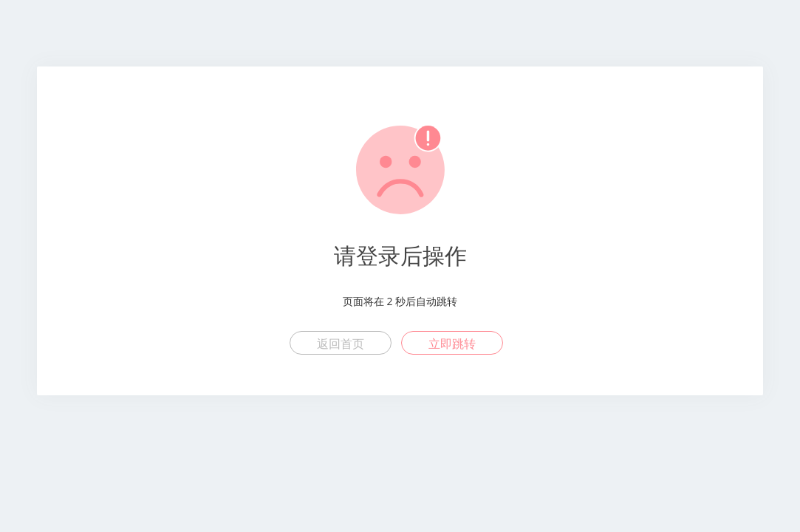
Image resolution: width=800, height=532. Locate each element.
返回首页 (341, 344)
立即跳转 (452, 344)
